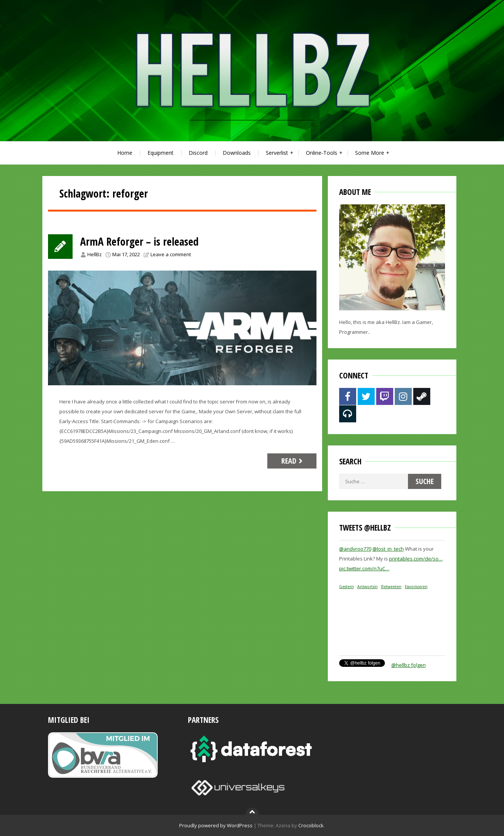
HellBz (95, 254)
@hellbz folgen (409, 665)
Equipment (161, 153)
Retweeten (391, 587)
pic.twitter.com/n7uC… (364, 568)
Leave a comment (171, 254)
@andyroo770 (355, 549)
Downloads (237, 153)
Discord (198, 153)
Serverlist (277, 153)
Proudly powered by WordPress (216, 825)
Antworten (368, 587)
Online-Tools (322, 153)
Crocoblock (311, 825)
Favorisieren (416, 587)
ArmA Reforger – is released (139, 241)
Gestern (347, 587)
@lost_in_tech (388, 549)
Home (125, 153)
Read (293, 461)
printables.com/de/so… (416, 559)
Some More (370, 153)
